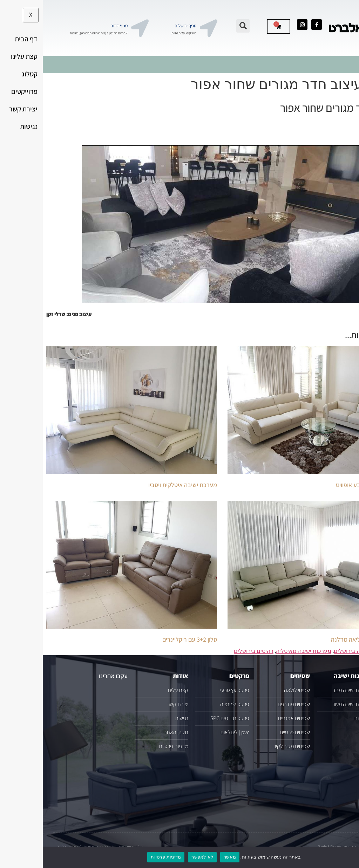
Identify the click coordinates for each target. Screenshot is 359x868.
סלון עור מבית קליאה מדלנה (322, 639)
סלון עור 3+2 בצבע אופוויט (324, 485)
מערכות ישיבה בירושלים (319, 651)
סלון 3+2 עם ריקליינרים (147, 639)
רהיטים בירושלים (211, 651)
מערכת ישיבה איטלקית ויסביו (140, 485)
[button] (200, 26)
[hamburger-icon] (348, 65)
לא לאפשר (160, 857)
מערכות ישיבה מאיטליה (261, 651)
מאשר (187, 857)
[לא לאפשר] (348, 857)
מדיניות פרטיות (123, 857)
